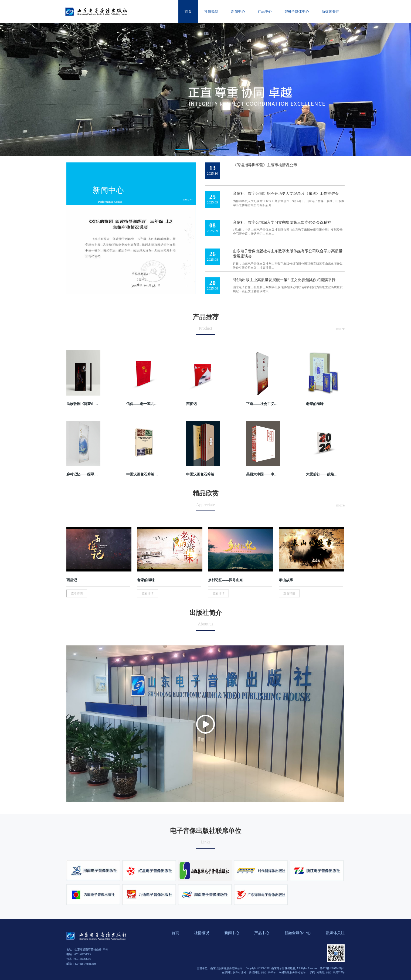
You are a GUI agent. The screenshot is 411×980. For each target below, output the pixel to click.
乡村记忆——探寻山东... (227, 580)
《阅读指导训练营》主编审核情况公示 (265, 165)
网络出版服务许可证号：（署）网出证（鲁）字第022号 (312, 972)
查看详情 (77, 593)
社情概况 (202, 933)
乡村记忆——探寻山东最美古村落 (82, 474)
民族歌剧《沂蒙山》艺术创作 (82, 404)
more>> (188, 199)
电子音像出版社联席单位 (206, 831)
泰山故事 (286, 580)
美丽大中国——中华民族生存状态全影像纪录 (262, 474)
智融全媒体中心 (298, 933)
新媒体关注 (335, 933)
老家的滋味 (315, 404)
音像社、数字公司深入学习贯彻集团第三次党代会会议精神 (282, 222)
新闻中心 (108, 190)
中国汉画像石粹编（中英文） (142, 474)
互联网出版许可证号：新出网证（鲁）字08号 (249, 972)
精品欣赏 (206, 493)
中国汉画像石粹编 (200, 474)
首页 (175, 933)
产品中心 (262, 933)
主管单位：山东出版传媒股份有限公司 (220, 968)
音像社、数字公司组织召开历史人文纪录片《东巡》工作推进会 (286, 193)
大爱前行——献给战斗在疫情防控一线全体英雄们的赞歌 (322, 474)
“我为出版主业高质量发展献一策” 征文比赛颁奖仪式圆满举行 (284, 280)
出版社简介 (206, 613)
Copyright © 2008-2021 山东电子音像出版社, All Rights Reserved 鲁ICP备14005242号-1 (295, 968)
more (340, 329)
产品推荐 (206, 317)
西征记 (191, 404)
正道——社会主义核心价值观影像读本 (262, 404)
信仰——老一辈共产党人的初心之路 (142, 404)
